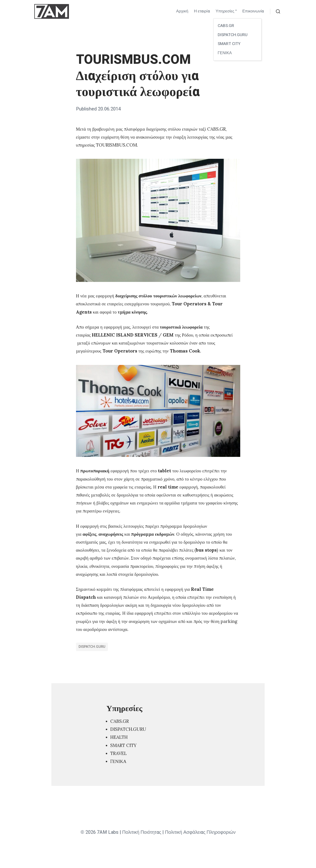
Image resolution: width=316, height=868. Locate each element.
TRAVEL (118, 753)
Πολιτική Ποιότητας (142, 832)
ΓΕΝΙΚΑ (118, 761)
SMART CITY (123, 745)
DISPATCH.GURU (92, 647)
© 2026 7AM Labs (99, 832)
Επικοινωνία (253, 11)
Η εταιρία (202, 11)
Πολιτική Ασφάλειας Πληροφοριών (200, 832)
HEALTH (119, 737)
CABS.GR (120, 721)
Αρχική (182, 11)
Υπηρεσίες (225, 11)
